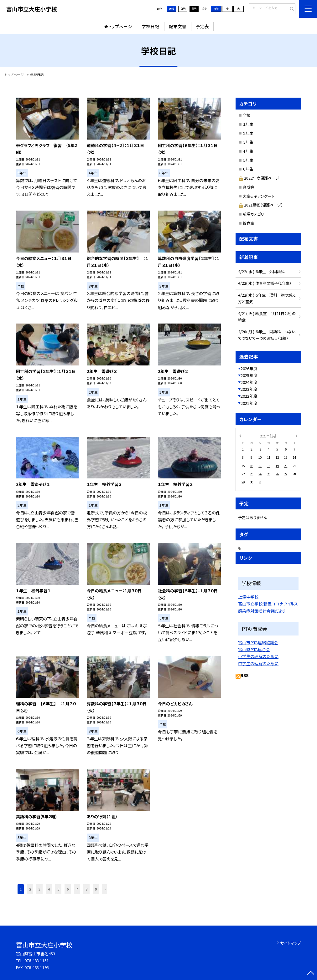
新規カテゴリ (253, 214)
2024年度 (249, 382)
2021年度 (249, 403)
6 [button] (68, 889)
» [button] (105, 889)
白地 (183, 9)
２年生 (248, 133)
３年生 (248, 142)
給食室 (248, 223)
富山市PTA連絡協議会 (258, 643)
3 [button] (39, 889)
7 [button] (77, 889)
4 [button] (49, 889)
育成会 (248, 187)
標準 (216, 9)
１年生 (248, 124)
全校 (247, 115)
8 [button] (86, 889)
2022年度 (249, 396)
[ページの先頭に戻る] (311, 974)
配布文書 (178, 26)
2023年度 (249, 389)
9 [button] (96, 889)
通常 (172, 9)
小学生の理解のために (258, 656)
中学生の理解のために (258, 664)
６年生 (248, 169)
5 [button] (58, 889)
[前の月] (240, 436)
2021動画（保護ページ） (261, 205)
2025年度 (249, 375)
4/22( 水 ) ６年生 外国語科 (261, 271)
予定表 (202, 26)
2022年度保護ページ (259, 178)
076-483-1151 (37, 960)
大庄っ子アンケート (258, 196)
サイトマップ (291, 943)
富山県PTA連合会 (254, 649)
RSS (244, 675)
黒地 (194, 9)
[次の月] (297, 436)
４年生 (248, 151)
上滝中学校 (248, 597)
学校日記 (150, 26)
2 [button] (30, 889)
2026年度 (249, 368)
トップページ (120, 26)
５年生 (248, 160)
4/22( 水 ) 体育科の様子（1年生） (265, 283)
